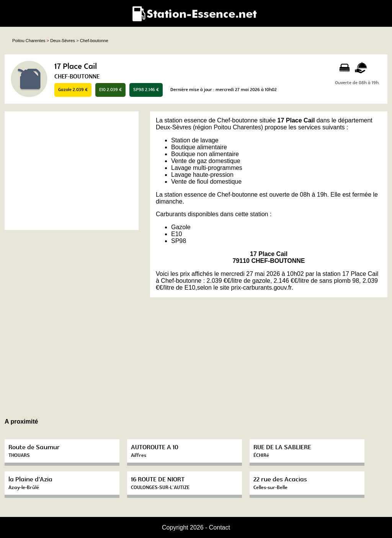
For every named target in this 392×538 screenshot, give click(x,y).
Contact (220, 527)
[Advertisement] (72, 171)
